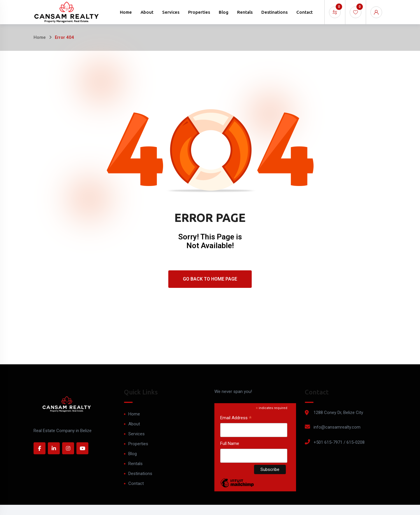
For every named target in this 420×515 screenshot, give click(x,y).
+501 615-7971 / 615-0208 (339, 442)
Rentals (245, 12)
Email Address (236, 418)
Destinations (274, 12)
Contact (304, 12)
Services (171, 12)
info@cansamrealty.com (337, 427)
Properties (199, 12)
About (147, 12)
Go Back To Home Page (210, 279)
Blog (224, 12)
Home (126, 12)
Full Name (230, 443)
